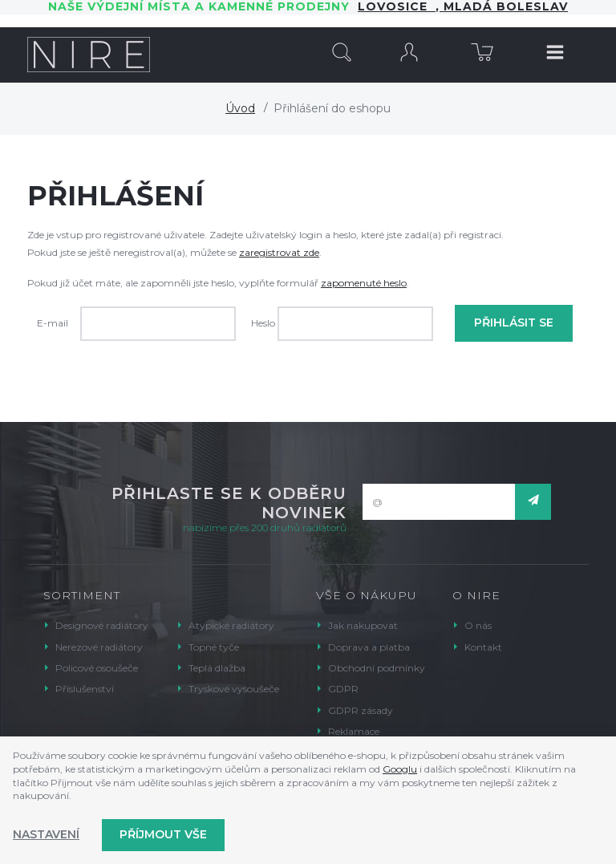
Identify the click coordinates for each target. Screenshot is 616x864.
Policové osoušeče (97, 668)
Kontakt (483, 647)
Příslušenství (85, 689)
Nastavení (46, 834)
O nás (478, 625)
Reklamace (354, 731)
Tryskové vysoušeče (234, 689)
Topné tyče (214, 647)
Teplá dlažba (217, 668)
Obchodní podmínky (377, 668)
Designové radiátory (102, 625)
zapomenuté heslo (364, 283)
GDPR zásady (361, 710)
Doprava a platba (369, 647)
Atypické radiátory (231, 625)
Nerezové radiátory (99, 647)
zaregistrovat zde (279, 252)
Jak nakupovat (363, 625)
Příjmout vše (163, 834)
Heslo (263, 323)
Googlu (400, 769)
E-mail (53, 323)
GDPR (343, 689)
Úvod (240, 108)
